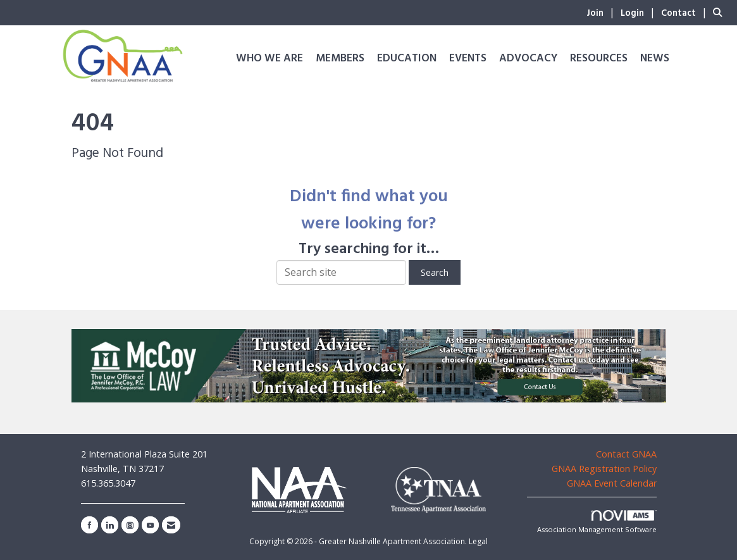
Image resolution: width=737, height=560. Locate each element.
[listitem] (602, 12)
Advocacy (528, 59)
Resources (599, 59)
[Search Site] (720, 12)
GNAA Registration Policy (604, 469)
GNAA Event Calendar (612, 483)
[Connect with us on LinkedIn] (110, 525)
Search (435, 272)
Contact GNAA (626, 454)
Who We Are (269, 59)
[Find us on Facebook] (90, 525)
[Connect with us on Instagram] (130, 525)
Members (340, 59)
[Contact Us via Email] (171, 525)
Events (468, 59)
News (655, 59)
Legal (478, 541)
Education (407, 59)
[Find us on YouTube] (150, 525)
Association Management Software (597, 522)
